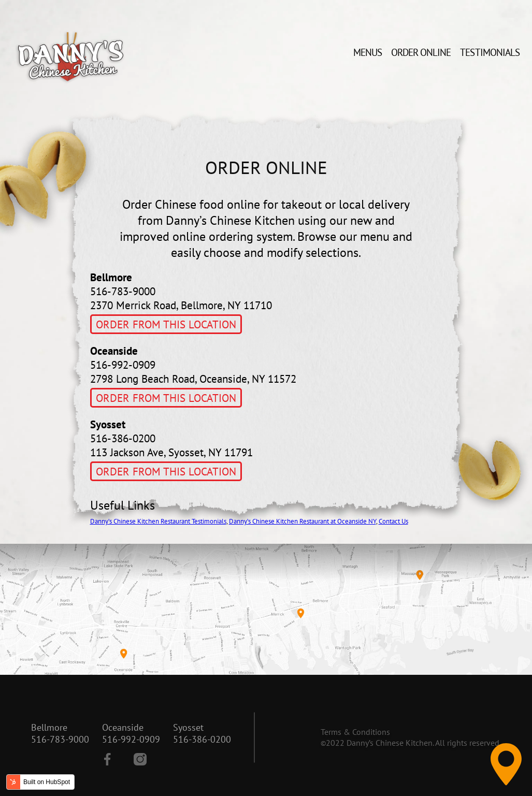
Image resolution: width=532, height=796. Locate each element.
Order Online (421, 52)
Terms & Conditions (355, 732)
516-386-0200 (202, 739)
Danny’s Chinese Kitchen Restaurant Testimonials (158, 521)
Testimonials (490, 52)
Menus (368, 52)
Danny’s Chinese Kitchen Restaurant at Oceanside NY (303, 521)
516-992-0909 (131, 739)
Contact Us (393, 521)
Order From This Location (166, 324)
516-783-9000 (60, 739)
